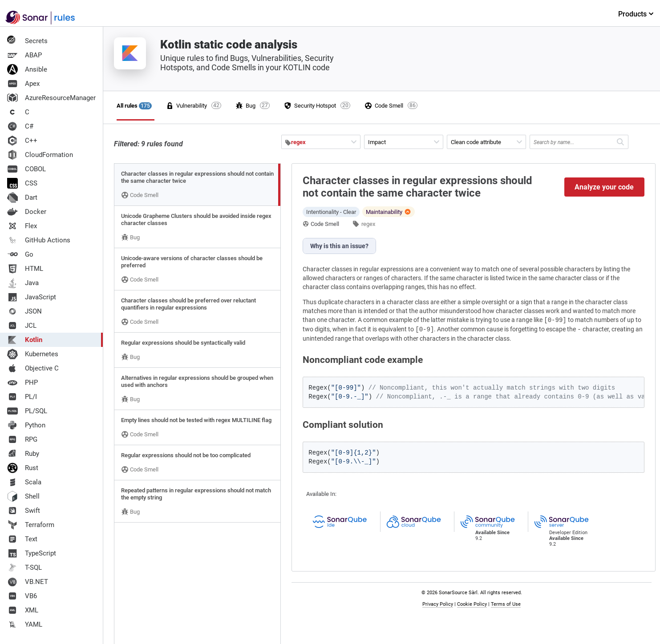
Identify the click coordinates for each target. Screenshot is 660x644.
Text (22, 539)
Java (23, 283)
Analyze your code (604, 187)
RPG (22, 439)
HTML (25, 269)
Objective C (33, 368)
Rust (23, 468)
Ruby (23, 454)
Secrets (27, 41)
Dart (22, 197)
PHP (22, 382)
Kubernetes (33, 354)
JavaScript (32, 297)
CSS (22, 183)
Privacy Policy (438, 604)
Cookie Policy (472, 604)
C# (20, 126)
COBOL (26, 169)
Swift (24, 511)
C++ (22, 141)
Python (26, 425)
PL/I (22, 397)
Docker (27, 212)
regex (368, 224)
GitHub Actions (39, 240)
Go (20, 254)
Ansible (27, 69)
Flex (22, 226)
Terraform (31, 525)
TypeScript (32, 553)
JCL (22, 326)
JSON (24, 311)
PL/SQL (27, 411)
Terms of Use (506, 604)
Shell (23, 496)
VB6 (22, 596)
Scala (24, 482)
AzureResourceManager (51, 98)
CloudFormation (40, 155)
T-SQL (24, 568)
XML (23, 610)
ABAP (24, 55)
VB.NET (28, 582)
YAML (25, 624)
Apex (23, 84)
